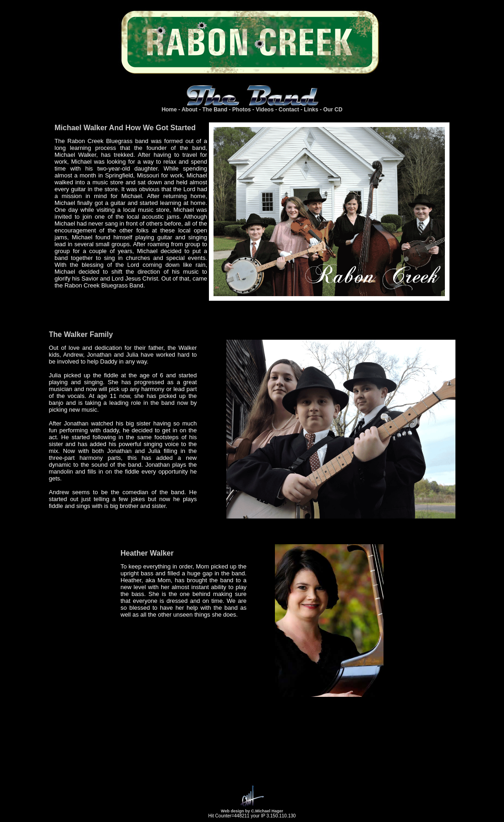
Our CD (333, 110)
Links (311, 110)
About (189, 110)
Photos (242, 110)
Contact (289, 110)
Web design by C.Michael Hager (252, 811)
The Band (215, 110)
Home (169, 110)
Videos (265, 110)
